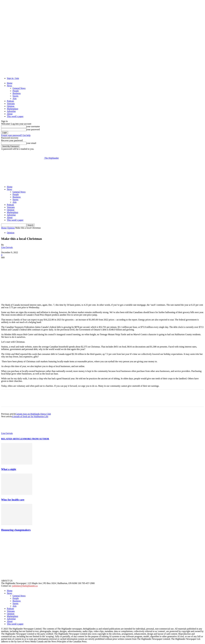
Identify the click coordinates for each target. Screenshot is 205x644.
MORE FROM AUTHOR (37, 439)
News (9, 86)
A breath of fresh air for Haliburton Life (30, 416)
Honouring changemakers (16, 530)
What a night (9, 469)
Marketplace (13, 109)
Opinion (11, 106)
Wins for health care (13, 500)
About (10, 114)
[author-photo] (8, 431)
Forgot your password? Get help (16, 135)
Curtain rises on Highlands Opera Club (33, 414)
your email (31, 143)
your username (33, 126)
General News (19, 88)
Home (10, 83)
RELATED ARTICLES (13, 439)
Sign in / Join (13, 78)
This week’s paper (15, 116)
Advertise (11, 111)
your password (33, 129)
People (16, 91)
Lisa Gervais (7, 247)
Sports (15, 96)
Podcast (10, 101)
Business (17, 93)
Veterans (11, 104)
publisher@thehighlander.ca (25, 586)
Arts (15, 98)
